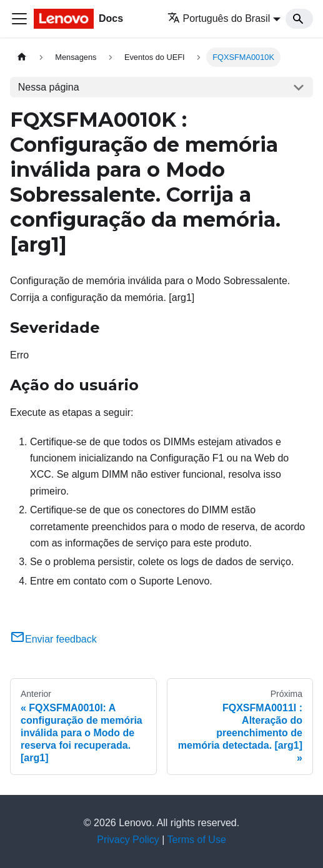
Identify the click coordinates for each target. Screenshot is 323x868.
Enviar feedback (53, 639)
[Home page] (22, 57)
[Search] (299, 19)
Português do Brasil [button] (219, 18)
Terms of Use (197, 840)
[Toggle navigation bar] (19, 19)
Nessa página (49, 87)
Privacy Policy (128, 840)
